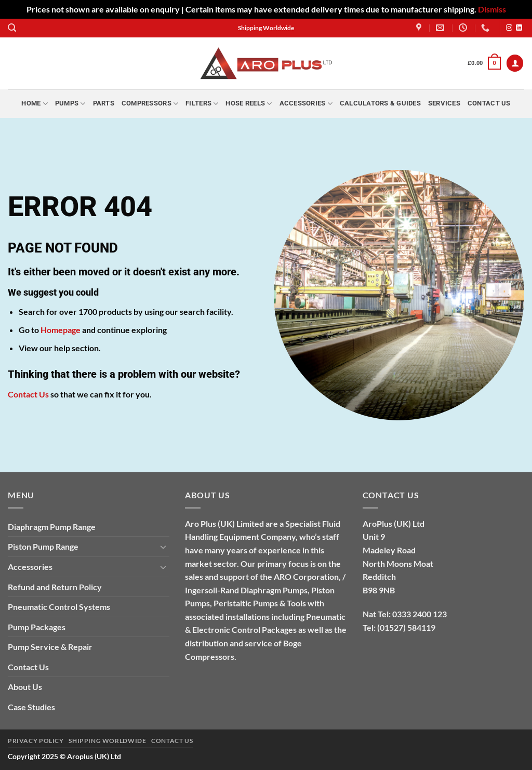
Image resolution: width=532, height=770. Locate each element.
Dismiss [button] (492, 9)
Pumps (70, 104)
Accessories (306, 104)
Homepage (61, 330)
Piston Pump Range (43, 546)
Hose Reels (249, 104)
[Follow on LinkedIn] (519, 28)
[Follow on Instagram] (509, 28)
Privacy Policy (36, 741)
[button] (12, 28)
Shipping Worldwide (107, 741)
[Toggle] (163, 547)
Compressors (150, 104)
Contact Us (489, 103)
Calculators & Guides (380, 103)
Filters (202, 104)
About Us (25, 687)
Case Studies (31, 707)
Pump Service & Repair (50, 647)
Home (34, 104)
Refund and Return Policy (55, 587)
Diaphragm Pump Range (52, 527)
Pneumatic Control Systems (59, 607)
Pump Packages (37, 627)
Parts (104, 103)
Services (444, 103)
